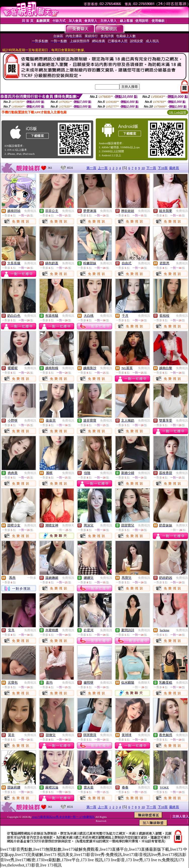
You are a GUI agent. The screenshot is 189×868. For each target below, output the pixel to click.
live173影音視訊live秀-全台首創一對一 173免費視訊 (63, 817)
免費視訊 (30, 211)
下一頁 (151, 168)
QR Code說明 (178, 112)
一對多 (32, 578)
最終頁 (174, 168)
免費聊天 (68, 525)
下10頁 (163, 168)
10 (143, 168)
